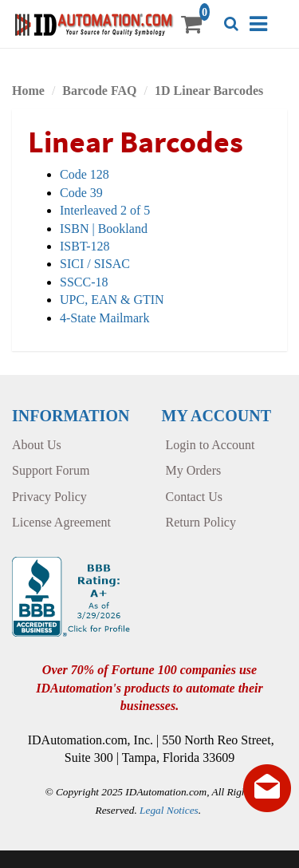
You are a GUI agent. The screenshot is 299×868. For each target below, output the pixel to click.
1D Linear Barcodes (209, 91)
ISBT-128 (85, 246)
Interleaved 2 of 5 (105, 210)
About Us (37, 445)
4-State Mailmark (104, 318)
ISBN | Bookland (104, 229)
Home (28, 91)
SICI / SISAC (95, 264)
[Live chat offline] (267, 788)
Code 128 (85, 174)
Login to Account (210, 445)
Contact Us (195, 497)
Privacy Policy (49, 497)
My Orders (194, 470)
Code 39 (81, 193)
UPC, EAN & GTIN (112, 300)
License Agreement (61, 522)
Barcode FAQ (99, 91)
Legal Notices (169, 810)
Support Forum (51, 470)
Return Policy (201, 522)
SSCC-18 (84, 282)
